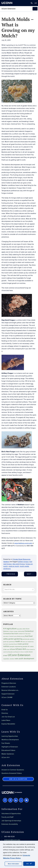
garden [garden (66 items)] (11, 639)
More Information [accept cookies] (13, 864)
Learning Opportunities (10, 736)
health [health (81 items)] (18, 641)
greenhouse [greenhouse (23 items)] (12, 642)
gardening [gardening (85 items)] (18, 639)
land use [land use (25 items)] (25, 642)
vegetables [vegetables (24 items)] (6, 659)
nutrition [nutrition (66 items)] (6, 646)
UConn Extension (9, 9)
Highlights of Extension (10, 747)
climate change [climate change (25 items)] (13, 631)
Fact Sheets (6, 743)
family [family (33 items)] (19, 636)
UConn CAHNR (7, 697)
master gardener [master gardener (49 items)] (23, 644)
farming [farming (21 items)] (23, 636)
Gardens (6, 562)
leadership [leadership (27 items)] (31, 642)
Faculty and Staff (7, 817)
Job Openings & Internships (11, 821)
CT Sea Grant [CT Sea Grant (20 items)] (27, 634)
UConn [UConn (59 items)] (12, 649)
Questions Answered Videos (12, 773)
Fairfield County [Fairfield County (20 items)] (13, 636)
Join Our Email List (8, 717)
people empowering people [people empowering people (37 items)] (18, 646)
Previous (10, 574)
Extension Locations (9, 687)
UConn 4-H (5, 757)
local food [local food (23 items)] (6, 644)
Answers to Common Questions (13, 770)
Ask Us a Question (18, 779)
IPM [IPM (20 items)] (21, 642)
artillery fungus (23, 562)
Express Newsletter (8, 724)
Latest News (6, 720)
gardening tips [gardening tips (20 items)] (26, 639)
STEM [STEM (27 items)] (5, 650)
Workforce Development (10, 740)
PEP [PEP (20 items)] (28, 647)
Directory (5, 713)
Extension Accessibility (10, 824)
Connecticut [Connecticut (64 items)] (29, 631)
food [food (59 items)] (27, 636)
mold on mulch (14, 566)
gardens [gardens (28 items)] (32, 639)
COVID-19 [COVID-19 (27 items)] (21, 634)
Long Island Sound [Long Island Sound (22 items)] (13, 644)
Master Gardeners (8, 754)
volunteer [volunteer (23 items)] (12, 659)
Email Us (5, 710)
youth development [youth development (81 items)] (26, 659)
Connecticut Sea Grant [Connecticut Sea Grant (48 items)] (11, 634)
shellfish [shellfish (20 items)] (32, 647)
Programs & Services (9, 683)
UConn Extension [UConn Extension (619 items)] (19, 655)
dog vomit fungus (19, 564)
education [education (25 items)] (6, 636)
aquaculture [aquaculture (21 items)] (20, 629)
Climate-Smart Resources (21, 559)
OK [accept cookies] (29, 864)
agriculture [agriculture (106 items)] (12, 629)
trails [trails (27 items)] (8, 650)
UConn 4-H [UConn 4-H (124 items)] (21, 649)
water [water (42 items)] (16, 659)
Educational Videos (8, 750)
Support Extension (8, 694)
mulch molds (24, 566)
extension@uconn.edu (12, 840)
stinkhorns (7, 569)
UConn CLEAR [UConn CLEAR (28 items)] (24, 652)
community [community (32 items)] (21, 631)
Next (30, 574)
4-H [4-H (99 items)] (5, 629)
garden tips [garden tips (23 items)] (6, 642)
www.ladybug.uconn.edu (23, 543)
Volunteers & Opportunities (11, 814)
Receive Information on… (10, 690)
